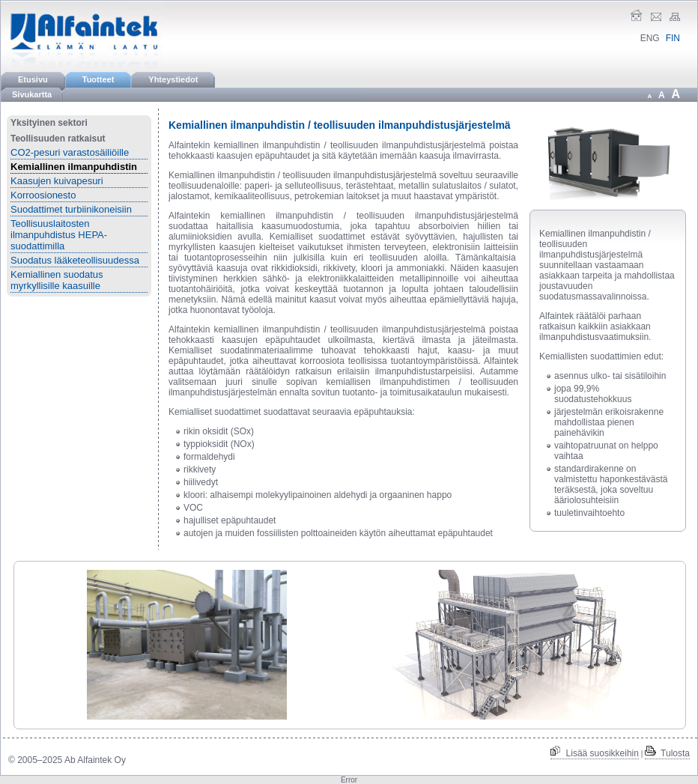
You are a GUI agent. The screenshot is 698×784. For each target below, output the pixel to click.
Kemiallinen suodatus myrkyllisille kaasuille (57, 280)
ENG (650, 38)
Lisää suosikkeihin (595, 753)
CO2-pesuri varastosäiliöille (70, 152)
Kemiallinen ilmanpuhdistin (74, 167)
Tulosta (667, 753)
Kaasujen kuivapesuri (57, 181)
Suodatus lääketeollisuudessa (75, 260)
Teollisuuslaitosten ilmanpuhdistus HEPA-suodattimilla (59, 235)
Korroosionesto (43, 195)
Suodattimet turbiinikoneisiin (71, 209)
